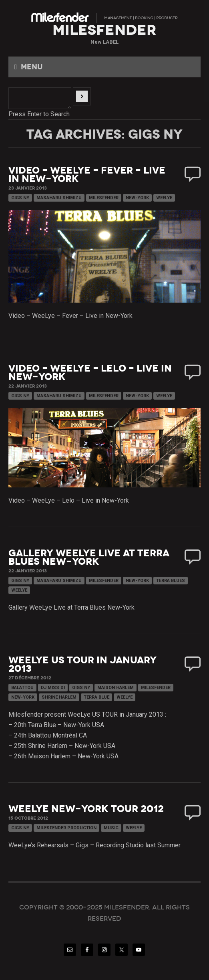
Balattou (22, 688)
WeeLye (164, 198)
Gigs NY (20, 198)
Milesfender (104, 198)
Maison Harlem (116, 688)
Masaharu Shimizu (59, 198)
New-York (137, 198)
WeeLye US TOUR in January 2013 (82, 664)
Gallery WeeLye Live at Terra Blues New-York (89, 557)
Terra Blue (96, 697)
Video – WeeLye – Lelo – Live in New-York (90, 373)
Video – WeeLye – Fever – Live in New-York (87, 175)
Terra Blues (171, 581)
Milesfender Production (66, 828)
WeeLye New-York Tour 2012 (86, 809)
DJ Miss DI (53, 688)
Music (111, 828)
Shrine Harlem (59, 697)
